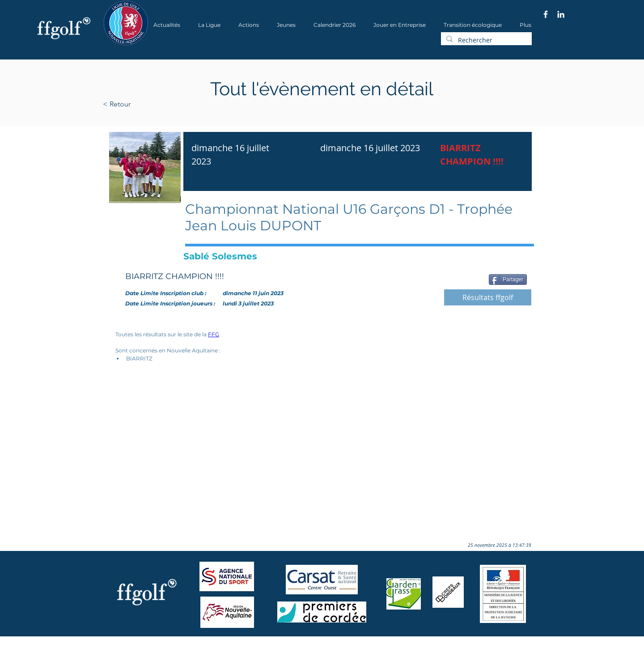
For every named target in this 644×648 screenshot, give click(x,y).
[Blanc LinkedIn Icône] (561, 14)
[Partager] (508, 280)
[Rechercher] (485, 40)
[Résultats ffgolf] (488, 297)
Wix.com (224, 645)
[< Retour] (145, 104)
